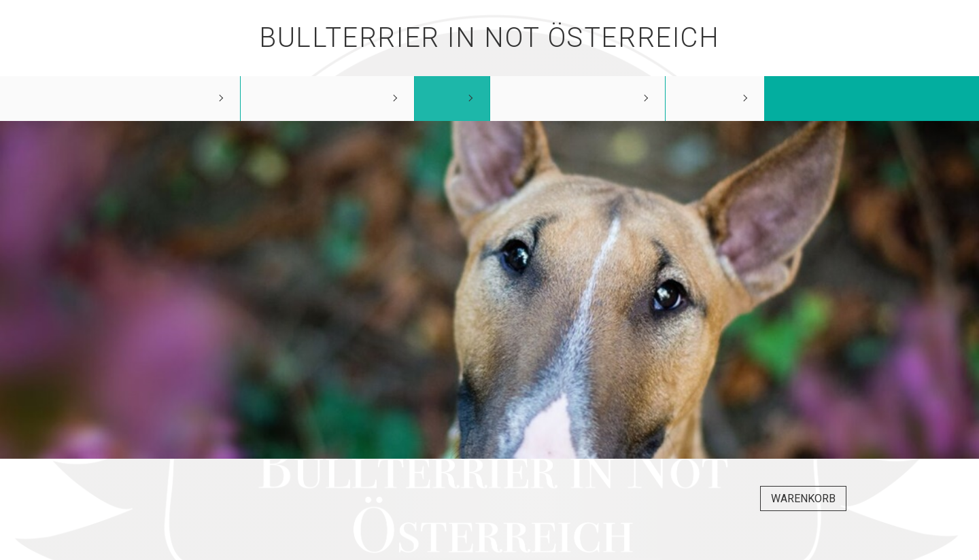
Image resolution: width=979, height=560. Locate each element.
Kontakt (711, 98)
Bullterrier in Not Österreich (489, 38)
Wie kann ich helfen (574, 98)
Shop (448, 98)
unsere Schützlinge (324, 98)
